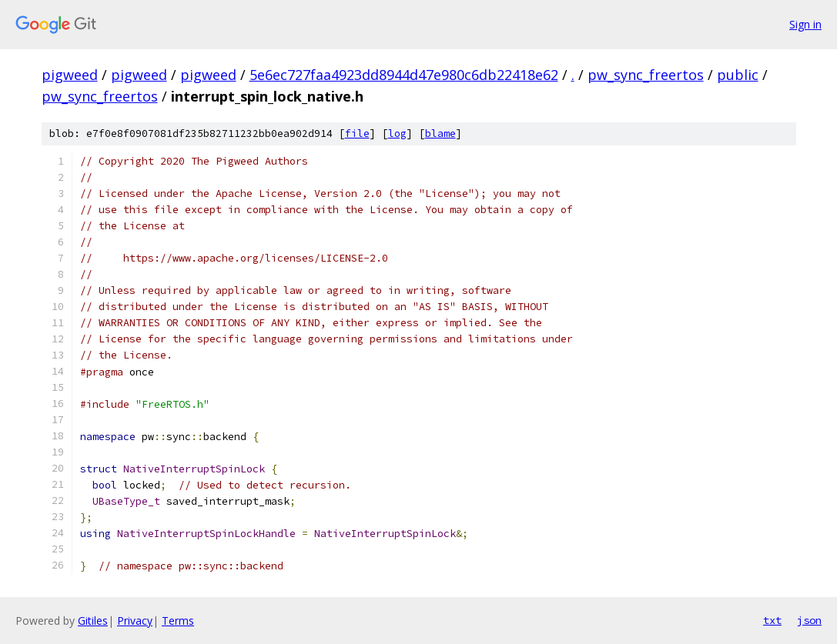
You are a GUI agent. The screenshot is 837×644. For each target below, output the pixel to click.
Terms (178, 621)
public (738, 75)
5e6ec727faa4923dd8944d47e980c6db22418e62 (404, 75)
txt (772, 620)
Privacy (135, 621)
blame (440, 133)
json (809, 620)
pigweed (70, 75)
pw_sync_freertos (646, 75)
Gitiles (93, 621)
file (357, 133)
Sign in (805, 24)
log (397, 133)
